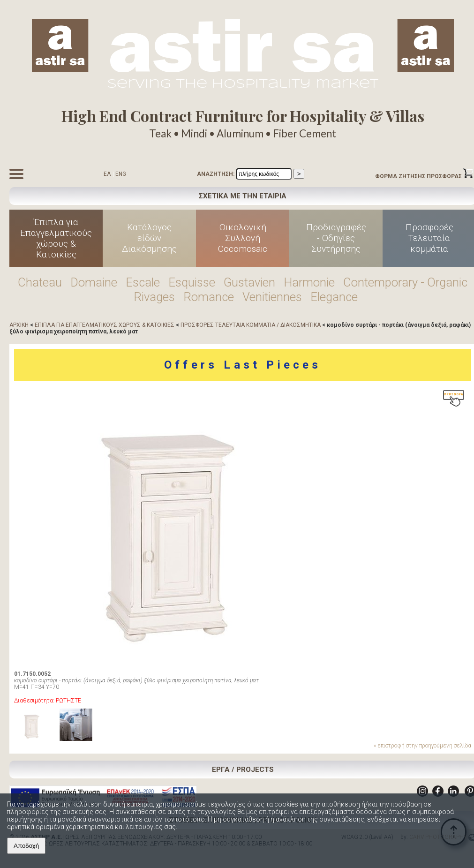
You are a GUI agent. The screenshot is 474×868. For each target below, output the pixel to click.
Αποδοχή (26, 846)
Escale (143, 282)
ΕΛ (107, 174)
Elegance (334, 297)
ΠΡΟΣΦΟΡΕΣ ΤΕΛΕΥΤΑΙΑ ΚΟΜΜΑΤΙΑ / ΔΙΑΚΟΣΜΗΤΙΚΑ (251, 325)
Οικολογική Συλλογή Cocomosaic (243, 238)
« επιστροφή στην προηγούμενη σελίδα (422, 746)
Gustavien (249, 282)
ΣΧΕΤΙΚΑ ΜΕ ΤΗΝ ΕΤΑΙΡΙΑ (243, 196)
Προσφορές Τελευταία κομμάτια (429, 238)
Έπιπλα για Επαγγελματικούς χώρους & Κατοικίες (56, 238)
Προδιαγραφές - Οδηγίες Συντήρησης (336, 238)
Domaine (94, 282)
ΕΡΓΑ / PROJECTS (243, 770)
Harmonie (309, 282)
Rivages (154, 297)
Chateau (40, 282)
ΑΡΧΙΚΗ (19, 325)
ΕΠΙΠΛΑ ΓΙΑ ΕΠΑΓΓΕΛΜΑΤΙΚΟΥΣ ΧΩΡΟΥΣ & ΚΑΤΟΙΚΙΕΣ (105, 325)
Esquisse (192, 282)
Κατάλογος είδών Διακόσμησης (149, 238)
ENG (121, 174)
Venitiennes (272, 297)
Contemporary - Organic (405, 282)
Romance (209, 297)
